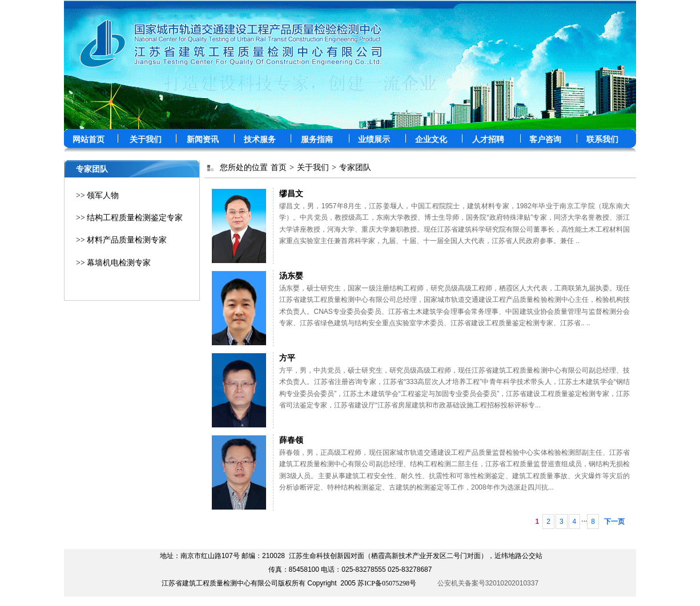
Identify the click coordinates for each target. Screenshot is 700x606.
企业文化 (431, 140)
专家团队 (355, 167)
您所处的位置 (244, 167)
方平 (287, 358)
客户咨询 (545, 140)
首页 (279, 167)
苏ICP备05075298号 (387, 583)
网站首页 (88, 140)
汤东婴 (291, 276)
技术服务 (260, 140)
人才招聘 (488, 140)
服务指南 (317, 140)
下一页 (614, 522)
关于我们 (146, 140)
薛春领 (291, 440)
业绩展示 (374, 140)
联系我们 (602, 140)
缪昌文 (291, 193)
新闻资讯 (203, 140)
